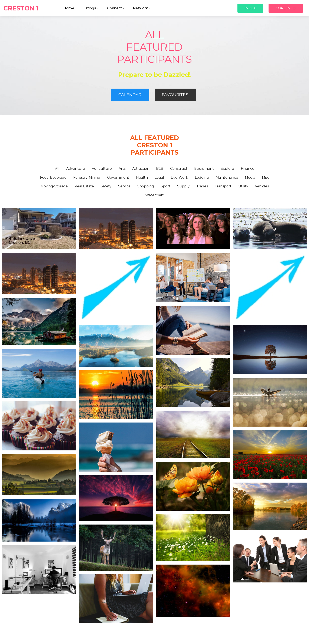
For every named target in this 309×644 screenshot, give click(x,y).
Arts (122, 169)
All (57, 169)
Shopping (146, 186)
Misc (266, 178)
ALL (155, 35)
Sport (166, 186)
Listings (89, 8)
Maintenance (227, 178)
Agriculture (102, 169)
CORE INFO (286, 8)
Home (69, 8)
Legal (159, 178)
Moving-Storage (54, 186)
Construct (179, 169)
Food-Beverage (53, 178)
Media (250, 178)
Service (124, 186)
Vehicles (262, 186)
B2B (160, 169)
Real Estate (84, 186)
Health (142, 178)
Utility (243, 186)
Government (118, 178)
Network (140, 8)
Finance (248, 169)
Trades (202, 186)
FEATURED (154, 47)
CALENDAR (130, 95)
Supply (183, 186)
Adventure (76, 169)
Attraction (141, 169)
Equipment (204, 169)
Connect (114, 8)
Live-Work (179, 178)
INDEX (250, 8)
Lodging (202, 178)
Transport (223, 186)
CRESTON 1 (26, 8)
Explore (227, 169)
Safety (106, 186)
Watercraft (154, 195)
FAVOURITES (175, 95)
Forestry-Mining (87, 178)
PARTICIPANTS (154, 59)
